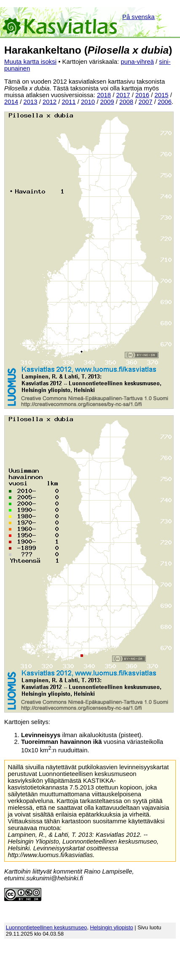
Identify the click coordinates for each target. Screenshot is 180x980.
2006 (165, 102)
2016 (142, 95)
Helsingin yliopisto (112, 927)
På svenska (138, 17)
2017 (123, 95)
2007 (146, 102)
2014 (11, 102)
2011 (69, 102)
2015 (161, 95)
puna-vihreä (137, 62)
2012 (50, 102)
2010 (88, 102)
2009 (107, 102)
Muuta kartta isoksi (30, 62)
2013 (31, 102)
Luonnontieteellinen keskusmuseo (47, 927)
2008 (126, 102)
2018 (104, 95)
